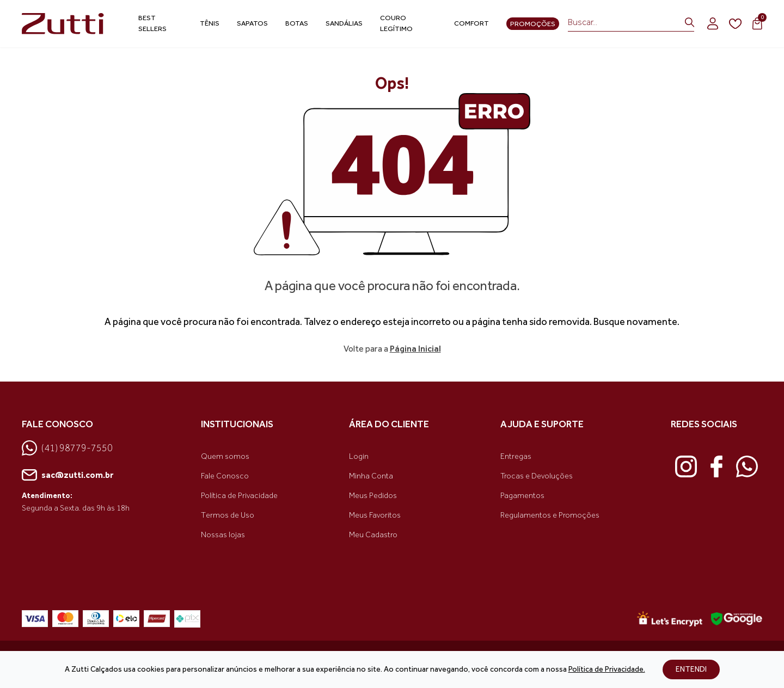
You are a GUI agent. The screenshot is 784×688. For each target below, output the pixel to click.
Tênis (210, 23)
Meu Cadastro (373, 535)
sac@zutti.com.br (68, 475)
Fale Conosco (225, 476)
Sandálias (344, 23)
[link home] (65, 24)
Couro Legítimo (396, 23)
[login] (713, 23)
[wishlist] (735, 24)
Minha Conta (371, 476)
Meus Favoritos (375, 515)
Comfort (471, 23)
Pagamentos (522, 496)
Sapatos (252, 23)
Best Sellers (152, 23)
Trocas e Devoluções (537, 476)
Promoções (533, 24)
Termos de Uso (228, 515)
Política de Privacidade (239, 496)
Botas (297, 23)
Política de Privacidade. (607, 669)
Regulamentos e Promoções (550, 515)
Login (359, 456)
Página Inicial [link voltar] (415, 349)
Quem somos (225, 456)
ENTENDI (691, 669)
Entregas (516, 456)
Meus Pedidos (373, 496)
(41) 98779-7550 (67, 448)
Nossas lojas (223, 535)
